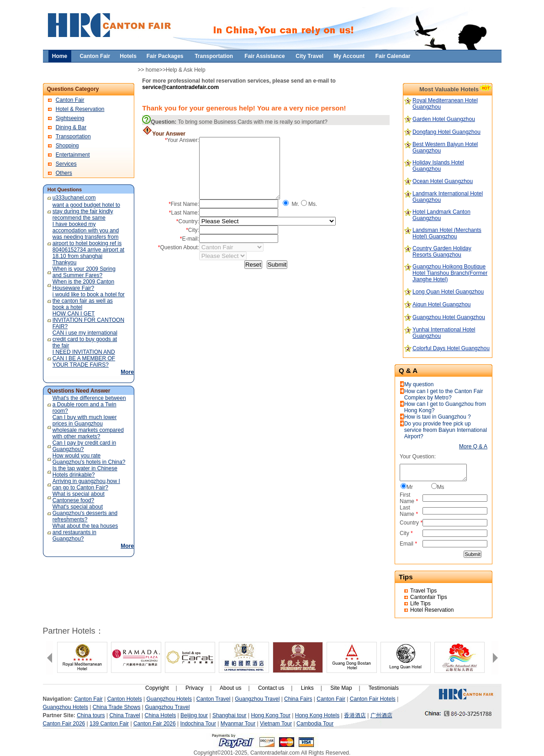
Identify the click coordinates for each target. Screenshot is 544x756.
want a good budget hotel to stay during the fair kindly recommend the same (86, 211)
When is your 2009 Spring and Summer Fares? (84, 272)
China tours (91, 715)
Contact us (271, 688)
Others (64, 173)
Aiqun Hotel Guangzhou (441, 304)
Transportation (73, 136)
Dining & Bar (71, 127)
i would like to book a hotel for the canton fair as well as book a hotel (89, 301)
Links (307, 688)
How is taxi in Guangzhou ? (438, 417)
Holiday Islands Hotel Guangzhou (438, 166)
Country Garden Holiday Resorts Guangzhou (442, 252)
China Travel (124, 715)
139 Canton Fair (109, 724)
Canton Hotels (125, 699)
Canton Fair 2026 (64, 724)
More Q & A (473, 446)
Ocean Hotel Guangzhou (443, 181)
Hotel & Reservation (80, 109)
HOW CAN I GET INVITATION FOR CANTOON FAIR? (88, 320)
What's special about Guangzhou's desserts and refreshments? (85, 513)
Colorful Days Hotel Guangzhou (451, 348)
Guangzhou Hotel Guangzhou (449, 317)
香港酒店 (355, 715)
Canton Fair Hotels (373, 699)
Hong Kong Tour (271, 715)
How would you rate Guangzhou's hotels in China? (89, 459)
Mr (410, 487)
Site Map (341, 688)
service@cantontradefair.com (180, 87)
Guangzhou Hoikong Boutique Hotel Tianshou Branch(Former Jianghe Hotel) (450, 273)
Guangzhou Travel (257, 699)
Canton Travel (214, 699)
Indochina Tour (198, 724)
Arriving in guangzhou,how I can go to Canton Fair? (86, 484)
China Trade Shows (117, 707)
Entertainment (73, 155)
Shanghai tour (230, 715)
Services (66, 164)
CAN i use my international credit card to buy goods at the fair (85, 339)
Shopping (67, 146)
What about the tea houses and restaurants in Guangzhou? (85, 532)
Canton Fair (70, 100)
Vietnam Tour (276, 724)
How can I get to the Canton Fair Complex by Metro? (444, 394)
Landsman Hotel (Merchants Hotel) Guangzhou (447, 233)
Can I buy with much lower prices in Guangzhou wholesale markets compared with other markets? (88, 427)
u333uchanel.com (74, 198)
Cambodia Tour (315, 724)
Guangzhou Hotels (169, 699)
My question (419, 384)
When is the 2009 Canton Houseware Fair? (83, 285)
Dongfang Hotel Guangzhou (446, 132)
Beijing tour (194, 715)
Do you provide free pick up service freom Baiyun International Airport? (446, 430)
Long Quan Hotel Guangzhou (448, 292)
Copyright (157, 688)
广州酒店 (381, 715)
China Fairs (298, 699)
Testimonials (384, 688)
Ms (441, 487)
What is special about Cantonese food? (79, 497)
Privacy (194, 688)
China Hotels (161, 715)
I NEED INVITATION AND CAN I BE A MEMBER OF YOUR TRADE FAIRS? (84, 358)
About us (230, 688)
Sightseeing (70, 118)
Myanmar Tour (238, 724)
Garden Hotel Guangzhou (444, 119)
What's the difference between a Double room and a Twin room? (89, 404)
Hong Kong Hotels (317, 715)
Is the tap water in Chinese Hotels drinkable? (85, 472)
